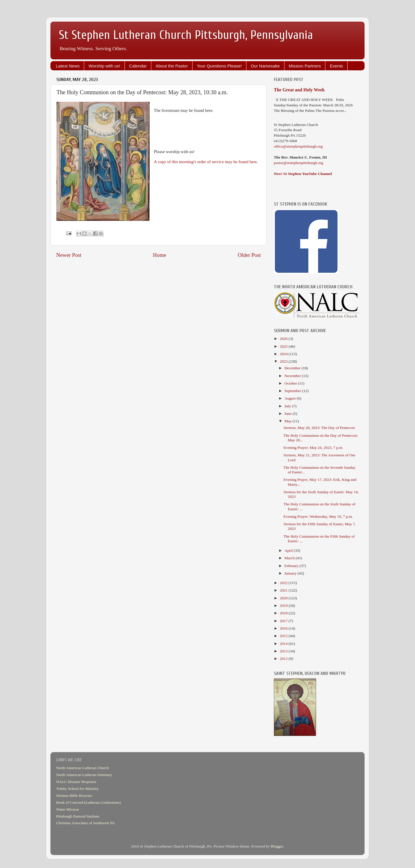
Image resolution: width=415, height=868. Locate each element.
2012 (284, 659)
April (289, 550)
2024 (284, 354)
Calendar (138, 66)
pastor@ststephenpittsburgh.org (298, 163)
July (288, 406)
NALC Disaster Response (76, 782)
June (288, 414)
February (292, 566)
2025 (284, 346)
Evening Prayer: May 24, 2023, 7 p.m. (313, 448)
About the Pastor (172, 66)
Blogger (277, 846)
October (291, 383)
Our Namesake (265, 66)
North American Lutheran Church (83, 768)
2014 (284, 644)
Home (160, 255)
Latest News (68, 66)
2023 (284, 361)
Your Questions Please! (219, 66)
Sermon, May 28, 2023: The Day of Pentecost (319, 428)
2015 (284, 636)
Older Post (249, 255)
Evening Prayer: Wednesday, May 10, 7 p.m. (318, 516)
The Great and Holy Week (299, 90)
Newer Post (69, 255)
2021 (284, 590)
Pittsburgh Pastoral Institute (78, 816)
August (290, 398)
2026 (284, 339)
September (293, 391)
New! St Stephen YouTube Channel (303, 174)
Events (336, 66)
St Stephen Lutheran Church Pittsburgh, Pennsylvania (186, 35)
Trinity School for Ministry (77, 789)
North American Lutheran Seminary (84, 775)
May (288, 421)
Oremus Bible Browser (74, 795)
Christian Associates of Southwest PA (86, 823)
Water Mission (68, 809)
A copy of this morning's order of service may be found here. (206, 162)
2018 (284, 613)
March (290, 558)
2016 (284, 628)
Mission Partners (305, 66)
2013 (284, 651)
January (291, 573)
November (293, 376)
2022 (284, 583)
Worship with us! (104, 66)
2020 (284, 598)
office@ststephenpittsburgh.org (298, 146)
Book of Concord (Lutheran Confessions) (88, 802)
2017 (284, 621)
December (293, 368)
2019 (284, 606)
